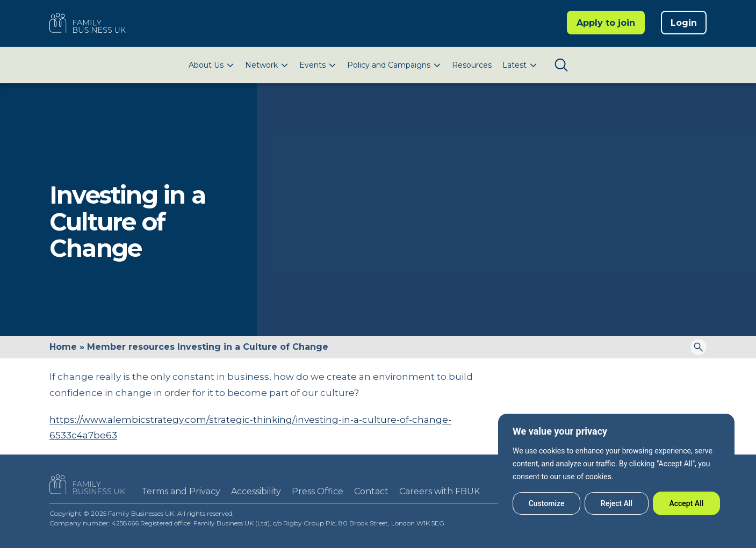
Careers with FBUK (440, 491)
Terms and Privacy (181, 491)
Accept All (686, 503)
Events (312, 65)
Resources (472, 65)
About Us (206, 65)
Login (684, 23)
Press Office (318, 491)
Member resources (131, 347)
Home (63, 347)
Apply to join (606, 23)
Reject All (617, 503)
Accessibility (256, 491)
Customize (547, 503)
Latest (514, 65)
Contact (371, 491)
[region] (616, 470)
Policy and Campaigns (389, 65)
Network (261, 65)
